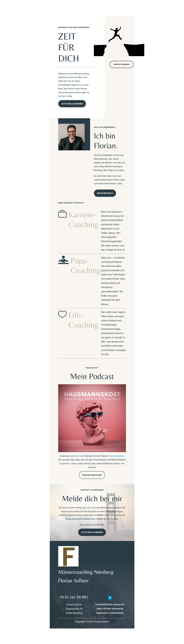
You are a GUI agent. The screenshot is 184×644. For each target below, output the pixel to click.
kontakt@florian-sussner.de (110, 604)
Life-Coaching (83, 320)
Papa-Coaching (85, 265)
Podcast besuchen (92, 475)
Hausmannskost (116, 456)
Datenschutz (117, 613)
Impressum (102, 613)
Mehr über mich (105, 193)
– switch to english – (122, 64)
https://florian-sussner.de (110, 609)
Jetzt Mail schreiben (72, 104)
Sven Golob (79, 456)
